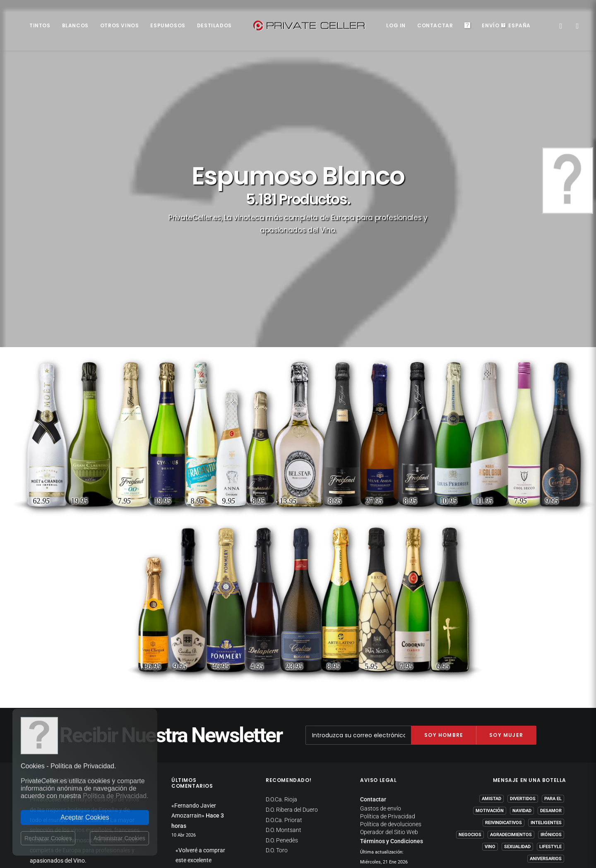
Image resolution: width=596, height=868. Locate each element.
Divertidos (523, 637)
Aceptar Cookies (85, 817)
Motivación (490, 649)
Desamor (551, 649)
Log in (396, 25)
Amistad (491, 637)
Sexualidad (517, 685)
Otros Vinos (120, 25)
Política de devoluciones (391, 663)
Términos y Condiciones (392, 680)
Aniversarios (546, 697)
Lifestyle (550, 685)
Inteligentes (546, 661)
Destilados (214, 25)
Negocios (470, 673)
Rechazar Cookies (48, 838)
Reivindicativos (503, 661)
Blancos (75, 25)
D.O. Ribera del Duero (292, 648)
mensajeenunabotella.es (535, 717)
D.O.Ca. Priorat (284, 659)
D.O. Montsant (284, 669)
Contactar (435, 25)
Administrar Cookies (119, 838)
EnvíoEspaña (506, 25)
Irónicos (551, 673)
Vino (490, 685)
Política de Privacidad (388, 655)
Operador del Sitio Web (389, 671)
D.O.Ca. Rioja (281, 638)
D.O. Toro (277, 689)
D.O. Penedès (282, 679)
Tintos (40, 25)
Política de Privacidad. (115, 796)
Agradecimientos (511, 673)
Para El (553, 637)
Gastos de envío (381, 647)
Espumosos (168, 25)
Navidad (522, 649)
